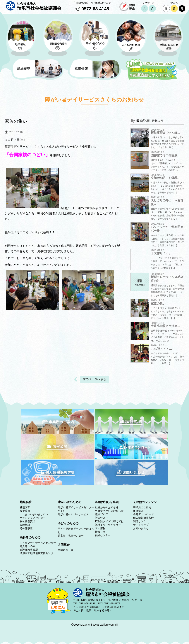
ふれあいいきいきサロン (34, 514)
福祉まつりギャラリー (108, 525)
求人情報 (100, 528)
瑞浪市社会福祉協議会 (39, 6)
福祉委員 (25, 511)
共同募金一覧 (66, 550)
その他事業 (26, 528)
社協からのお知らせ (107, 507)
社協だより (102, 518)
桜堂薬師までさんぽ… (166, 133)
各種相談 (25, 525)
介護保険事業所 (29, 550)
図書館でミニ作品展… (166, 155)
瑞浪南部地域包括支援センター (38, 553)
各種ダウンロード (143, 514)
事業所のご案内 (142, 507)
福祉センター (103, 535)
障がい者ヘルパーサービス (73, 514)
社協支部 (25, 507)
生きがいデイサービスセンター (38, 543)
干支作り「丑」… (163, 253)
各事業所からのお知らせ (109, 511)
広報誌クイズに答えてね (109, 521)
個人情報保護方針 (143, 518)
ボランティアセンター (33, 518)
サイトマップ (141, 525)
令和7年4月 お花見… (166, 178)
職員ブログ (102, 514)
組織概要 (138, 511)
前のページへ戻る (94, 379)
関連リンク (140, 521)
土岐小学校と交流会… (166, 326)
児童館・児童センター (71, 536)
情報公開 (100, 532)
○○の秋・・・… (161, 349)
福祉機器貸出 (28, 521)
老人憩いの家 (28, 546)
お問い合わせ (141, 528)
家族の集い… (160, 303)
